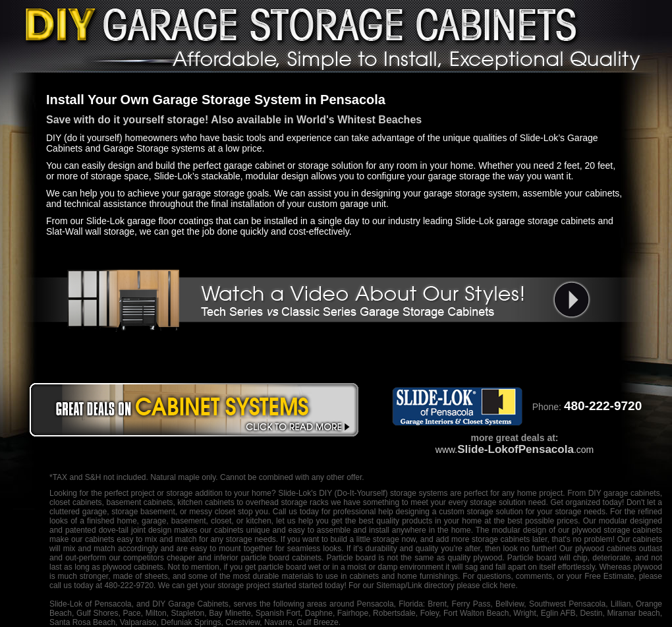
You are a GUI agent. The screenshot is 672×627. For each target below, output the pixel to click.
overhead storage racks (287, 502)
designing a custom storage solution (460, 512)
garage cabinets (632, 493)
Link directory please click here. (462, 585)
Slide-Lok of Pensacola (91, 604)
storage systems (419, 493)
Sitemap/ (391, 585)
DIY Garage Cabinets (190, 604)
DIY (325, 493)
